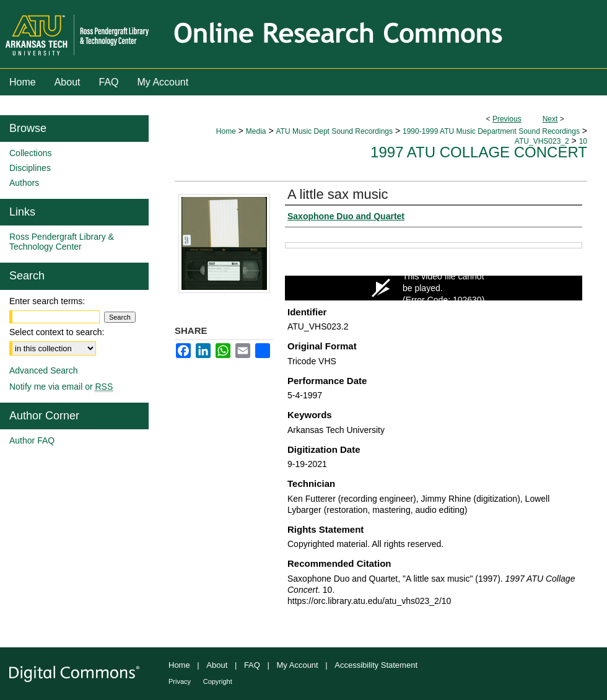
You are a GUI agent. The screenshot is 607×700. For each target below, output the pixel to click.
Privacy (180, 681)
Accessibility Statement (376, 665)
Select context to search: (57, 332)
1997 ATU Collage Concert (479, 152)
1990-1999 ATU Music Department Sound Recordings (491, 131)
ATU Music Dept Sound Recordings (334, 131)
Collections (30, 153)
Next (550, 119)
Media (256, 131)
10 (583, 141)
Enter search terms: (47, 301)
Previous (507, 119)
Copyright (218, 681)
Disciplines (30, 168)
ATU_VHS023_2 (542, 141)
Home (226, 131)
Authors (24, 183)
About (217, 665)
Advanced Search (44, 370)
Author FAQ (32, 440)
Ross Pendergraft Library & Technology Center (62, 242)
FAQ (252, 665)
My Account (298, 665)
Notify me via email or (61, 387)
